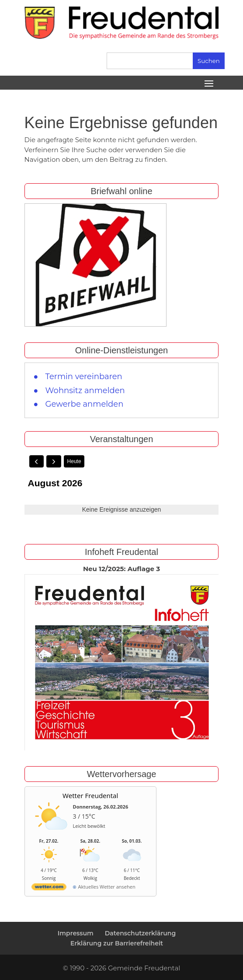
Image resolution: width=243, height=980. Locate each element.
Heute (74, 461)
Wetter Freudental (90, 795)
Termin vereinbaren (84, 377)
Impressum (76, 933)
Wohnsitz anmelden (85, 391)
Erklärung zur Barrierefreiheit (117, 943)
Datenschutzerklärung (140, 933)
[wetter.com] (49, 888)
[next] (54, 461)
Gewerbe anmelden (85, 404)
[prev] (37, 461)
